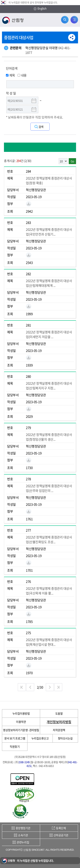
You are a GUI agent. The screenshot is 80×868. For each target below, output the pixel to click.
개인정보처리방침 (59, 722)
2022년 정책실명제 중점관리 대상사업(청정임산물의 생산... (49, 437)
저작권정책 (59, 730)
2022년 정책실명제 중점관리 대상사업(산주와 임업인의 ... (49, 488)
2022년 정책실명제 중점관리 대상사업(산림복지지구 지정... (49, 386)
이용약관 (21, 722)
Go (72, 161)
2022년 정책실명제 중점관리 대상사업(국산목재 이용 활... (49, 591)
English (40, 8)
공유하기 (72, 37)
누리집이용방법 (21, 713)
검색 (41, 127)
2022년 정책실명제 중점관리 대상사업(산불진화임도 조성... (49, 539)
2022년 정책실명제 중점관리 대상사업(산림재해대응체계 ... (49, 283)
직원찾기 (15, 747)
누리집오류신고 (40, 738)
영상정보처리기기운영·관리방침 (21, 730)
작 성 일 (11, 93)
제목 (10, 75)
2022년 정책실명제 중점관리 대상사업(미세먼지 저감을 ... (49, 334)
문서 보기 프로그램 (15, 738)
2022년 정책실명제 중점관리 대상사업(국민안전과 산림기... (49, 232)
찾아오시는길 (65, 738)
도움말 (59, 713)
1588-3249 (24, 762)
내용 (22, 75)
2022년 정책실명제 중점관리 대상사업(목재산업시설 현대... (49, 642)
